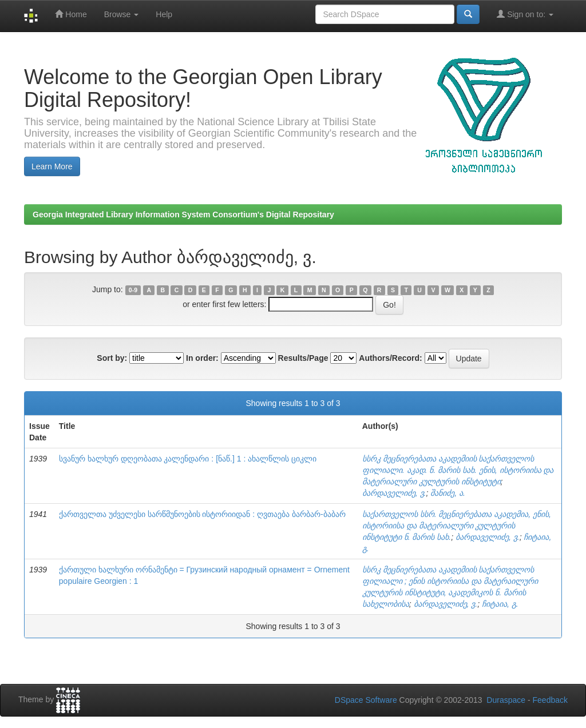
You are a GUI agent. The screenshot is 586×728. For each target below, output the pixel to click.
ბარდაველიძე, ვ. (394, 493)
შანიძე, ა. (448, 493)
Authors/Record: (390, 358)
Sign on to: (525, 14)
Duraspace (506, 700)
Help (164, 14)
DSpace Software (366, 700)
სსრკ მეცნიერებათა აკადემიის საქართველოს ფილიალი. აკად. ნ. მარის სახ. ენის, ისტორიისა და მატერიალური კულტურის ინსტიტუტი (458, 470)
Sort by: (112, 358)
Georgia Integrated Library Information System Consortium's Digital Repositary (183, 214)
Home (71, 14)
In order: (202, 358)
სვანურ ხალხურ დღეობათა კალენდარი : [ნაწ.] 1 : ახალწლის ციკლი (188, 459)
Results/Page (303, 358)
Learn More (52, 166)
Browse (122, 14)
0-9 (133, 290)
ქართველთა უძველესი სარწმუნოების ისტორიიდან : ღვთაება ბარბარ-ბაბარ (202, 514)
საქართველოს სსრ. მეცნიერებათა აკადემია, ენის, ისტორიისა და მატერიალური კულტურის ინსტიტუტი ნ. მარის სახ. (457, 526)
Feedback (550, 700)
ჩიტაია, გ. (500, 604)
